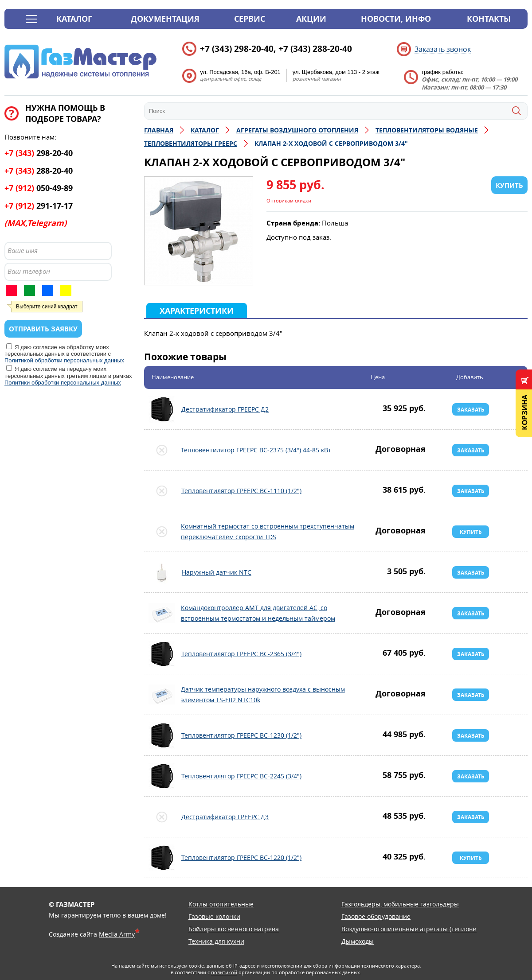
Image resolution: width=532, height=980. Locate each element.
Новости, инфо (396, 19)
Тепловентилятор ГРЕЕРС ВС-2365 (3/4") (162, 654)
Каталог (74, 19)
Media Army (117, 934)
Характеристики (197, 311)
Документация (165, 19)
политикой (224, 972)
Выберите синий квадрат (47, 307)
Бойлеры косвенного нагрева (234, 929)
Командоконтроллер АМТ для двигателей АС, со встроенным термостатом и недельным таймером (162, 613)
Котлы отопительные (221, 904)
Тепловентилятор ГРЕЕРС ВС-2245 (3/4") (162, 776)
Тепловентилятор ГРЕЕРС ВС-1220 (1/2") (162, 858)
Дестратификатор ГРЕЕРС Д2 (162, 409)
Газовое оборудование (376, 916)
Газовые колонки (214, 916)
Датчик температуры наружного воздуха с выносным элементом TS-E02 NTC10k (162, 695)
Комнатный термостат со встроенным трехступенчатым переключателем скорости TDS (162, 532)
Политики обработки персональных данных (63, 383)
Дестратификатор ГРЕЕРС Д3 (162, 817)
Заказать (471, 410)
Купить (471, 532)
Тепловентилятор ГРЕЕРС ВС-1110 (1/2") (162, 491)
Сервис (250, 19)
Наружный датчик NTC (162, 572)
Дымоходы (358, 941)
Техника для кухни (216, 941)
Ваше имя (23, 250)
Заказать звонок (443, 49)
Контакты (489, 19)
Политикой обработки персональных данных (64, 360)
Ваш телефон (29, 271)
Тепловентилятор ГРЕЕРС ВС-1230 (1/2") (162, 735)
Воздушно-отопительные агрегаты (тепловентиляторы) (426, 929)
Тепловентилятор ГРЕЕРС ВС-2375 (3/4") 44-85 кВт (162, 450)
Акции (311, 19)
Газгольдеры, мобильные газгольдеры (400, 904)
